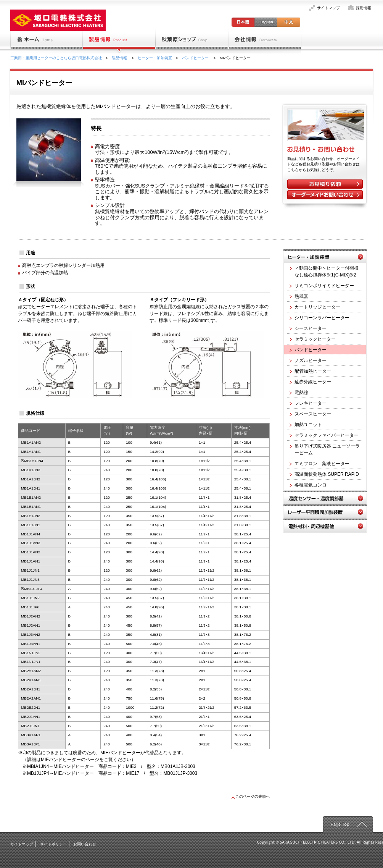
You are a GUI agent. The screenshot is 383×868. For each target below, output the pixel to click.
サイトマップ (328, 8)
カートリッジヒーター (315, 307)
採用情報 (364, 8)
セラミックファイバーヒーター (324, 435)
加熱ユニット (306, 425)
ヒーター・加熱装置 (155, 58)
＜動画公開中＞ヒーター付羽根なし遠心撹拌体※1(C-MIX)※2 (324, 272)
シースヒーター (308, 328)
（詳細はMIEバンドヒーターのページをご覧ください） (79, 760)
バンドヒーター (196, 58)
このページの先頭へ (251, 796)
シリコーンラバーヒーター (319, 318)
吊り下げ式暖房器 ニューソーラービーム (325, 449)
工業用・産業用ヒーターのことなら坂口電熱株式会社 (56, 58)
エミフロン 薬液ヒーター (319, 464)
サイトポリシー (53, 844)
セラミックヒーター (313, 339)
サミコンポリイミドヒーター (322, 286)
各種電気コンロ (308, 485)
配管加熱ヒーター (310, 371)
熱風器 (299, 296)
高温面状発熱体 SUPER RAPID (324, 474)
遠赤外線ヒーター (310, 382)
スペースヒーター (310, 414)
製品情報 (120, 58)
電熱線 (299, 393)
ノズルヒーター (308, 360)
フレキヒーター (308, 403)
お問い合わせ (85, 844)
